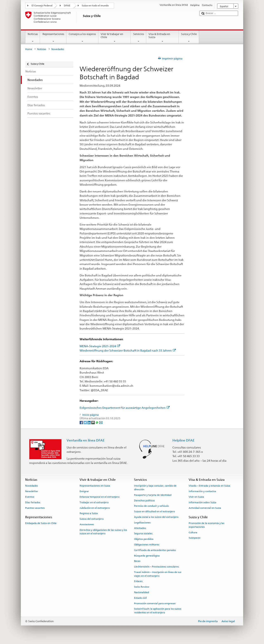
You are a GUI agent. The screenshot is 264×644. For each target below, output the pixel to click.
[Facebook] (82, 422)
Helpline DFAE (183, 440)
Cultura (193, 532)
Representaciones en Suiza (95, 486)
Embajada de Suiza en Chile (41, 523)
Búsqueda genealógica (147, 555)
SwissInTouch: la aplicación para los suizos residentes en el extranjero (158, 611)
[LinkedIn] (89, 422)
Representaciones (53, 38)
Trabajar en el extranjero (94, 502)
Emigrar (84, 491)
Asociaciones (87, 524)
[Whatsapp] (97, 422)
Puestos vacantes (35, 508)
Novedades (32, 486)
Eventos (30, 497)
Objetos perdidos (144, 539)
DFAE (67, 6)
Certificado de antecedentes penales (155, 550)
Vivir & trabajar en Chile (115, 38)
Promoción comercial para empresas (155, 603)
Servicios (138, 38)
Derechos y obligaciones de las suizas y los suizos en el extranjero (103, 532)
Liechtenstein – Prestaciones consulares (156, 567)
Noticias (33, 38)
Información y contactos (202, 491)
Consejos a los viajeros (82, 38)
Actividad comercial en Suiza (205, 508)
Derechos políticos (144, 500)
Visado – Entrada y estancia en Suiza (209, 486)
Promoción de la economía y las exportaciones (207, 525)
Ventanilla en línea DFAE (86, 440)
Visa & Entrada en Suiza (163, 38)
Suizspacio (194, 538)
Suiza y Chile (189, 38)
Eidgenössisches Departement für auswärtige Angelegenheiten (125, 408)
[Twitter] (85, 422)
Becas (137, 561)
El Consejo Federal (42, 6)
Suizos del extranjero (92, 519)
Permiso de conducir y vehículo (151, 506)
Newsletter (32, 491)
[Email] (101, 422)
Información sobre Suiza (203, 502)
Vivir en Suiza (196, 497)
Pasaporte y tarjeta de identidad (153, 495)
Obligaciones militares (147, 545)
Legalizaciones (142, 523)
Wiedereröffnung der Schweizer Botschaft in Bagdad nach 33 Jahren (128, 350)
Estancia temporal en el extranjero (100, 497)
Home (29, 49)
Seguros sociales (143, 533)
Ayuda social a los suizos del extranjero (156, 517)
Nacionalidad (141, 592)
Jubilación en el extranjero (95, 508)
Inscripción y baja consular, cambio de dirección (155, 487)
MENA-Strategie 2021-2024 (100, 346)
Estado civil (140, 598)
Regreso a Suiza (89, 513)
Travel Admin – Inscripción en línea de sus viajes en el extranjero (158, 574)
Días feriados (33, 502)
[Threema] (93, 422)
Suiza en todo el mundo (95, 6)
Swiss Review (142, 587)
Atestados (140, 528)
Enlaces (138, 581)
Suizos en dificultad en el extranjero (154, 511)
